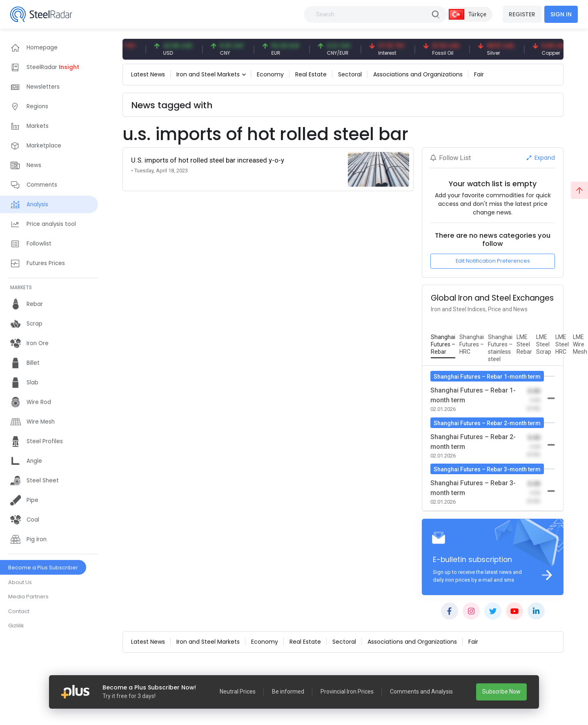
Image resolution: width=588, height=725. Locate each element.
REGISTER (522, 14)
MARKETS (21, 287)
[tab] (443, 345)
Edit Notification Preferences (493, 261)
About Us (20, 582)
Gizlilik (16, 626)
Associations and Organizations (418, 74)
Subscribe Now (501, 692)
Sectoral (350, 74)
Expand (541, 158)
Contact (19, 611)
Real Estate (311, 74)
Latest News (148, 74)
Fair (479, 74)
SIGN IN (561, 14)
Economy (270, 74)
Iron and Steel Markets (208, 74)
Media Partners (28, 597)
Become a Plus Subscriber (43, 568)
